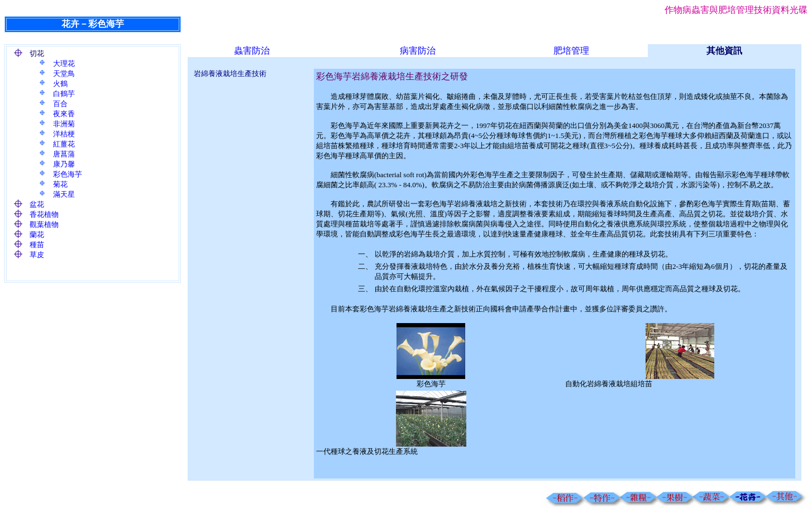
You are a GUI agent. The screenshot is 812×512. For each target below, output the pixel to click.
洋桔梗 (64, 134)
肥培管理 (571, 51)
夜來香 (64, 114)
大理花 (64, 63)
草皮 (37, 255)
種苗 (37, 245)
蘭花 (37, 234)
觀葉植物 (44, 224)
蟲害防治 (252, 51)
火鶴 (60, 84)
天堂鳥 (64, 74)
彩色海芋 (68, 174)
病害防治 (418, 51)
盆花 (37, 204)
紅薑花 (64, 144)
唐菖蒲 (64, 154)
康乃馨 (64, 164)
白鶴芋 (64, 94)
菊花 (60, 184)
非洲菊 (64, 124)
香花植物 (44, 214)
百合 (60, 104)
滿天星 (64, 194)
